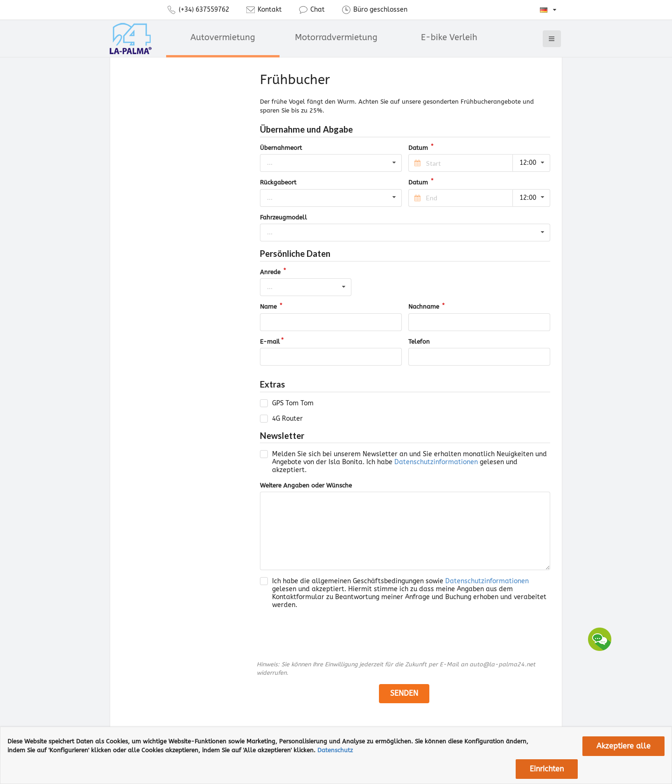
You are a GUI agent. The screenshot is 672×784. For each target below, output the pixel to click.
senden (404, 693)
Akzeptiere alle (623, 746)
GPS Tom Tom (293, 403)
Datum (419, 148)
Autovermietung (223, 37)
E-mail (270, 342)
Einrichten (547, 769)
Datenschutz (335, 750)
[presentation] (331, 635)
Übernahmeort (281, 148)
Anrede (271, 272)
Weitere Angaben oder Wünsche (306, 485)
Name (269, 307)
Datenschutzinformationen (436, 462)
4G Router (287, 419)
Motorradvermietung (336, 37)
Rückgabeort (278, 182)
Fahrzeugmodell (283, 217)
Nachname (425, 307)
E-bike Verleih (449, 37)
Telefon (419, 342)
